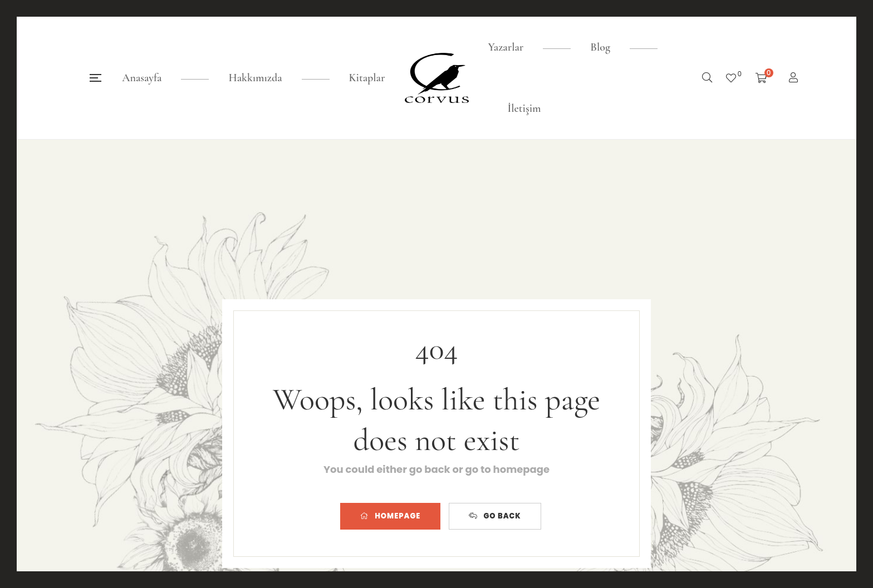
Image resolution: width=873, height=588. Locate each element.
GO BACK (495, 516)
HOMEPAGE (390, 516)
